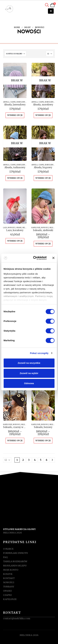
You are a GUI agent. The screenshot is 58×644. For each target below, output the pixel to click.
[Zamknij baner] (53, 258)
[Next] (52, 460)
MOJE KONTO (11, 570)
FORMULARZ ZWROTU (15, 553)
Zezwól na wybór (29, 373)
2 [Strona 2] (23, 460)
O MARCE (8, 549)
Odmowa (29, 383)
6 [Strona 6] (47, 460)
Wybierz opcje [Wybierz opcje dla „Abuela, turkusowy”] (15, 178)
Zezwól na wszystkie (29, 363)
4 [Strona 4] (35, 460)
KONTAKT (9, 578)
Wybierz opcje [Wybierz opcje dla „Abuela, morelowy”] (43, 115)
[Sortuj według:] (15, 54)
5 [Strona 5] (41, 460)
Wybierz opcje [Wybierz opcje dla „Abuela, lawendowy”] (15, 115)
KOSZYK (8, 574)
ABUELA (6, 102)
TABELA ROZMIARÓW (15, 561)
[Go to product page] (15, 80)
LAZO (5, 228)
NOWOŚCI (12, 228)
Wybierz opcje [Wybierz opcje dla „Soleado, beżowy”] (43, 441)
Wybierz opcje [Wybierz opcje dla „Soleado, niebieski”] (43, 244)
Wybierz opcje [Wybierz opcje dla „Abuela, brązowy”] (43, 178)
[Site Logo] (9, 9)
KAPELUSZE (36, 228)
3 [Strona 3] (29, 460)
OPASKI (19, 228)
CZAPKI (13, 102)
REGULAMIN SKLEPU (15, 566)
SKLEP (25, 228)
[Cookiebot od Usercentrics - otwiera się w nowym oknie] (35, 258)
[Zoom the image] (29, 506)
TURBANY (9, 587)
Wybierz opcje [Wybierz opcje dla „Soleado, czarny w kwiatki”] (15, 441)
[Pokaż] (50, 54)
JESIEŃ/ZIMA (21, 102)
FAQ (5, 557)
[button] (47, 5)
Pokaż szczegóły (39, 353)
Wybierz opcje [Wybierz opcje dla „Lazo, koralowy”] (15, 241)
